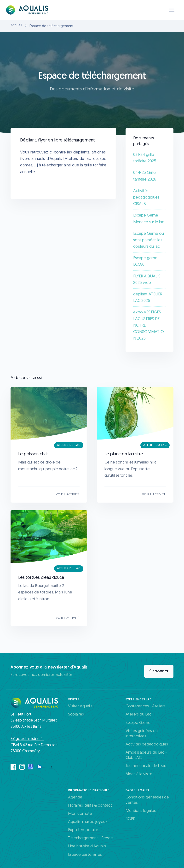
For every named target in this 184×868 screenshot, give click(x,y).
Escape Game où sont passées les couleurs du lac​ (149, 240)
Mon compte (80, 814)
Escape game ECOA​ (145, 261)
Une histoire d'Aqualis (87, 846)
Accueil (16, 26)
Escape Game (138, 723)
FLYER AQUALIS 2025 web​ (147, 280)
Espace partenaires (85, 855)
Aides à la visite (139, 774)
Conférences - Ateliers (145, 706)
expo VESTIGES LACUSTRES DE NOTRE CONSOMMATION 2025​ (149, 325)
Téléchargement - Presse (90, 838)
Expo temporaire (83, 830)
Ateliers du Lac (138, 714)
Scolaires (76, 714)
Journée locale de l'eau (146, 766)
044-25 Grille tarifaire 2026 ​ (145, 176)
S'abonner (159, 671)
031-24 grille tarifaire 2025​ (145, 158)
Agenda (75, 797)
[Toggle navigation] (172, 10)
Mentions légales (141, 811)
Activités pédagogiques (147, 744)
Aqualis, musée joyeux (88, 822)
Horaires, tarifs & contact (90, 806)
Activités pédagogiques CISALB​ (146, 197)
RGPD (131, 819)
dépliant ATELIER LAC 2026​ (148, 298)
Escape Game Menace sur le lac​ (149, 219)
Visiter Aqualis (80, 706)
